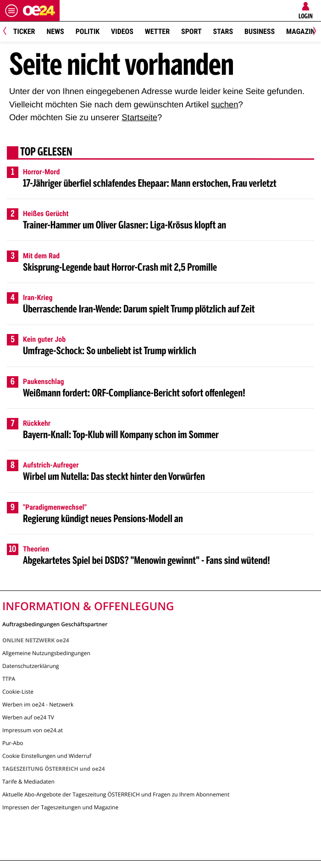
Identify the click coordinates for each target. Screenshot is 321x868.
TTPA (9, 679)
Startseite (139, 117)
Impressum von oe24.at (33, 730)
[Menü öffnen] (11, 11)
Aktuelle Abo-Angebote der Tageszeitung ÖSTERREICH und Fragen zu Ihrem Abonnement (116, 794)
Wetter (157, 31)
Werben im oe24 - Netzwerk (38, 704)
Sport (191, 31)
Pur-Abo (13, 743)
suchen (224, 104)
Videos (122, 31)
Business (260, 31)
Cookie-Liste (18, 692)
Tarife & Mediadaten (28, 782)
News (55, 31)
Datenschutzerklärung (31, 666)
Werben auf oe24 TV (28, 717)
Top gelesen (46, 153)
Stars (223, 31)
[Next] (313, 32)
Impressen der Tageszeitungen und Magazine (60, 807)
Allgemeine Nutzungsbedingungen (46, 653)
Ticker (24, 31)
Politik (88, 31)
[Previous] (8, 32)
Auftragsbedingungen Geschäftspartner (55, 624)
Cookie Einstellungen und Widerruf (47, 756)
